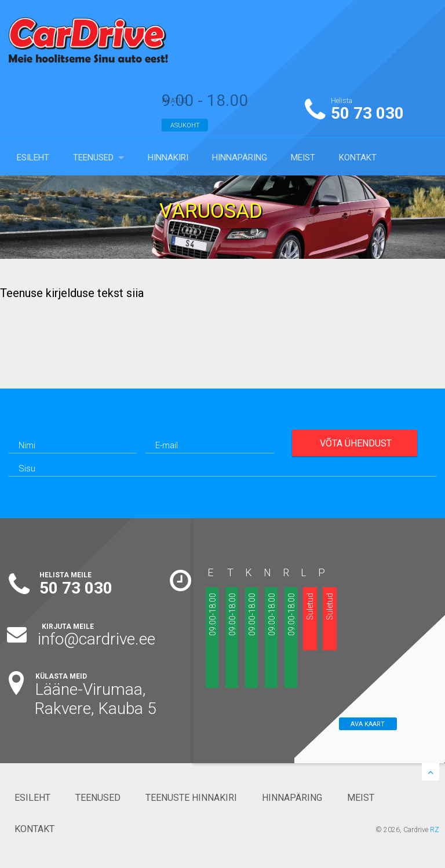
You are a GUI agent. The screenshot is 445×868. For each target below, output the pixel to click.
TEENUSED (93, 158)
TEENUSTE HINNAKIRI (191, 798)
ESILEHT (33, 158)
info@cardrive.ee (96, 639)
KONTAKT (358, 158)
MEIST (303, 158)
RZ (435, 830)
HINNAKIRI (168, 158)
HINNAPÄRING (240, 158)
